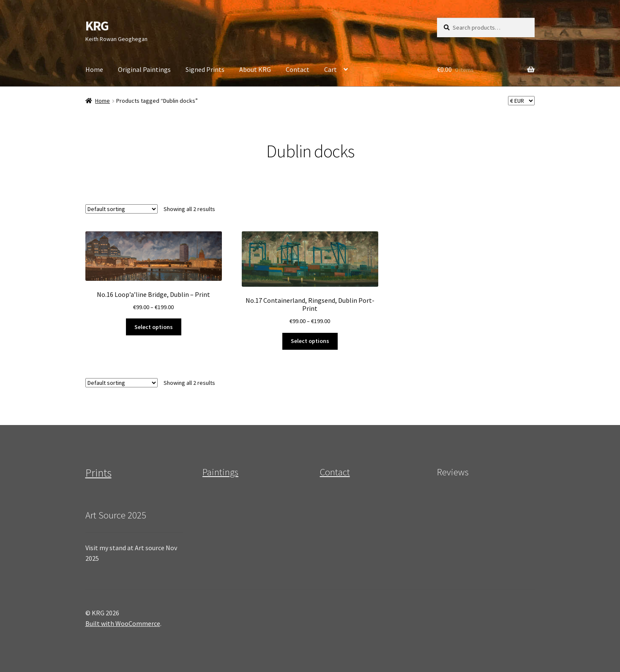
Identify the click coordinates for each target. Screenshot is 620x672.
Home (94, 69)
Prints (98, 473)
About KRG (255, 69)
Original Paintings (144, 69)
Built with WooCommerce (123, 623)
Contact (298, 69)
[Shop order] (122, 209)
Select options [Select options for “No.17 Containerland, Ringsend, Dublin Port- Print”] (310, 341)
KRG (97, 26)
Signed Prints (205, 69)
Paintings (220, 472)
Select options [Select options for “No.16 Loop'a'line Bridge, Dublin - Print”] (154, 327)
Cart (330, 69)
